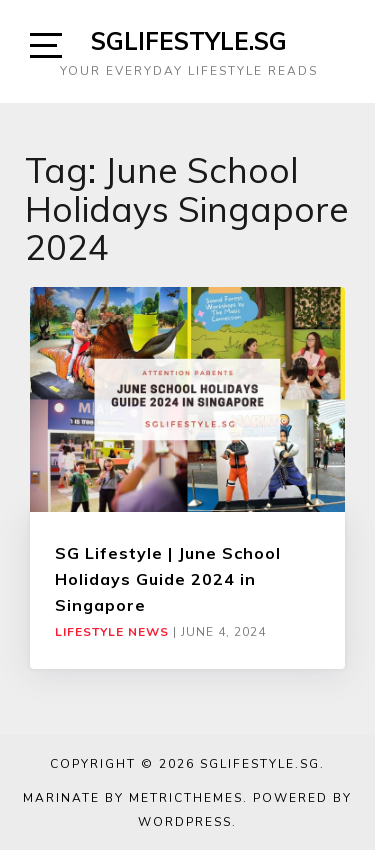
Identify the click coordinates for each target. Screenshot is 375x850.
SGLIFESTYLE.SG (189, 41)
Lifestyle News (112, 632)
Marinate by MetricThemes (133, 798)
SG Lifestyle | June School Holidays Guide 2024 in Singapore (168, 579)
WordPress (185, 822)
